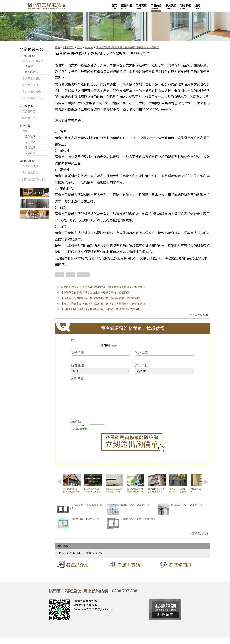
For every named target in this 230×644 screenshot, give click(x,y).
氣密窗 (89, 47)
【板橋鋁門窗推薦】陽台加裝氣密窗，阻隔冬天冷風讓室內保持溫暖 (100, 309)
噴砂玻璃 (30, 153)
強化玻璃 (30, 137)
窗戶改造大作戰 (32, 85)
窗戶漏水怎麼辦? (32, 79)
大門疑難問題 (28, 161)
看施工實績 (129, 571)
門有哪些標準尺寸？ (34, 179)
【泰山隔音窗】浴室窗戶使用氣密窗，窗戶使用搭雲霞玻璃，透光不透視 (103, 304)
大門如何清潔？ (32, 166)
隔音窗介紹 (29, 118)
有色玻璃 (30, 142)
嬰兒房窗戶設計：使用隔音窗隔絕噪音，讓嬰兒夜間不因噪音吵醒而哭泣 (103, 287)
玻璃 (25, 131)
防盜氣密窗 (83, 275)
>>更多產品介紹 (199, 539)
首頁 (58, 47)
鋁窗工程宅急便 (46, 6)
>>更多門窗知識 (199, 315)
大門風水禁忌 (30, 173)
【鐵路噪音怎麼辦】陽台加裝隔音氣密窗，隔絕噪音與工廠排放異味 (100, 298)
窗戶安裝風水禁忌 (33, 98)
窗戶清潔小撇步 (32, 92)
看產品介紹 (77, 571)
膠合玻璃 (30, 147)
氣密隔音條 (32, 72)
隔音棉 (29, 66)
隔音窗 (70, 275)
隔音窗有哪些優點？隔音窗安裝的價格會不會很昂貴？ (128, 47)
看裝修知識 (180, 571)
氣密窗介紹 (29, 112)
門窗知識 (69, 47)
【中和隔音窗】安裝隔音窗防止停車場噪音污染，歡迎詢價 (95, 293)
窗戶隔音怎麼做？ (33, 61)
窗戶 (79, 47)
